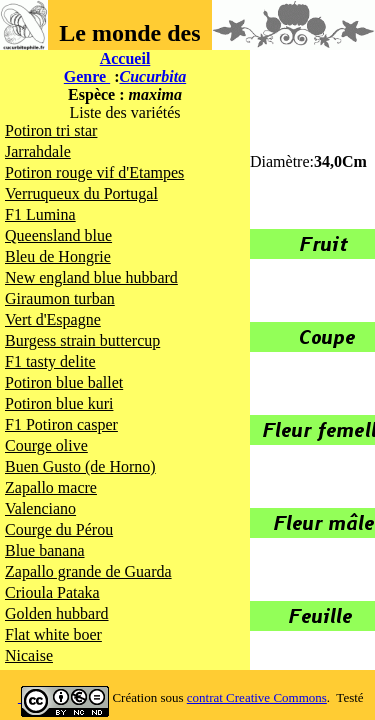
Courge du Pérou (59, 529)
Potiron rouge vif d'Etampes (94, 172)
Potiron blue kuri (59, 403)
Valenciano (40, 508)
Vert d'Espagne (53, 319)
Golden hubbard (57, 613)
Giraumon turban (60, 298)
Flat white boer (53, 634)
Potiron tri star (51, 130)
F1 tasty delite (50, 361)
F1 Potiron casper (61, 424)
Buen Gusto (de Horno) (80, 466)
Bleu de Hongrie (58, 256)
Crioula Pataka (52, 592)
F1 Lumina (40, 214)
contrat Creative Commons (257, 697)
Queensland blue (58, 235)
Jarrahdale (38, 151)
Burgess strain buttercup (82, 340)
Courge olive (46, 445)
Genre (87, 76)
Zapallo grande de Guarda (88, 571)
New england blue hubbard (91, 277)
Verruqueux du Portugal (81, 193)
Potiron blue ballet (64, 382)
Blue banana (45, 550)
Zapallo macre (51, 487)
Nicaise (29, 655)
